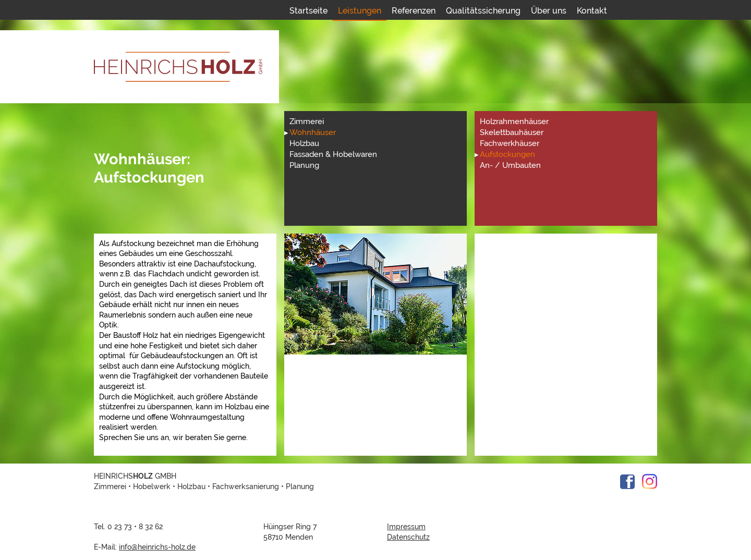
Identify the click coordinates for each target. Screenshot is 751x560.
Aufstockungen (507, 154)
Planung (304, 165)
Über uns (549, 11)
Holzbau (304, 143)
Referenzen (414, 11)
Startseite (308, 11)
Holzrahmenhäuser (514, 121)
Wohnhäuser (313, 132)
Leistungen (360, 11)
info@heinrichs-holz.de (157, 547)
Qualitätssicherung (483, 11)
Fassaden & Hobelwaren (333, 154)
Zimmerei (307, 121)
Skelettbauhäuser (512, 132)
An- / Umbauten (510, 165)
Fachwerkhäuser (510, 143)
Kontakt (592, 11)
